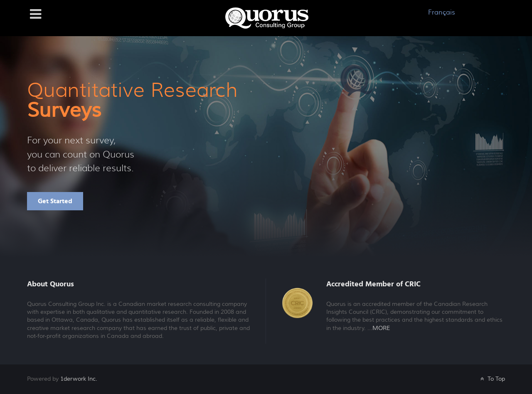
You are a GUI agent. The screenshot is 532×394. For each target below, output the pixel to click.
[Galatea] (267, 18)
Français (442, 12)
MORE (381, 328)
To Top (492, 379)
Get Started (55, 201)
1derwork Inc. (79, 379)
